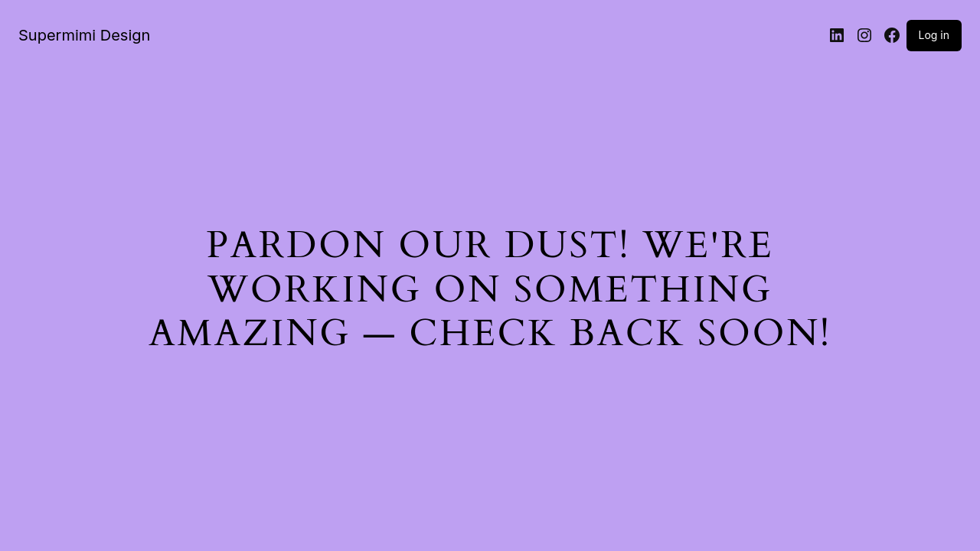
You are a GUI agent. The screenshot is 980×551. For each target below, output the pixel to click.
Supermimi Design (84, 35)
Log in (934, 35)
